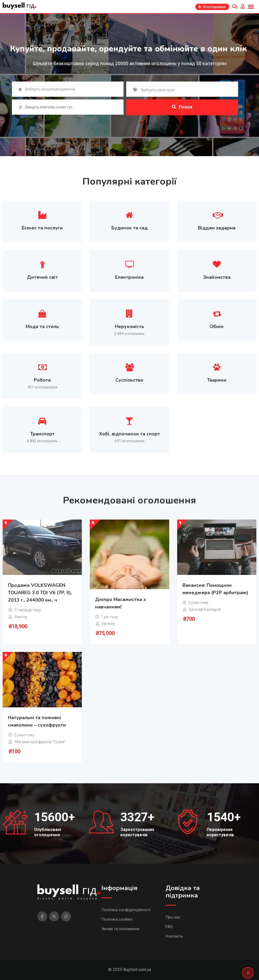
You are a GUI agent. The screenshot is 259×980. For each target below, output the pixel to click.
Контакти (174, 936)
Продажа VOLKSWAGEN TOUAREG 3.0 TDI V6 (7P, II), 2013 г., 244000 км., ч (40, 593)
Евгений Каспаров (205, 609)
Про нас (173, 917)
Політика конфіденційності (126, 910)
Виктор (21, 617)
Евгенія (108, 624)
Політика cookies (117, 919)
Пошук (182, 107)
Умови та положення (120, 929)
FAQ (169, 927)
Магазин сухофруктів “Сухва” (40, 742)
